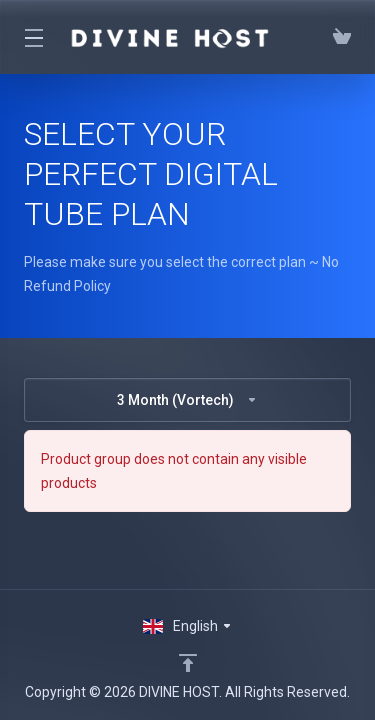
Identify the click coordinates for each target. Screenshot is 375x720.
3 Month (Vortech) (187, 400)
